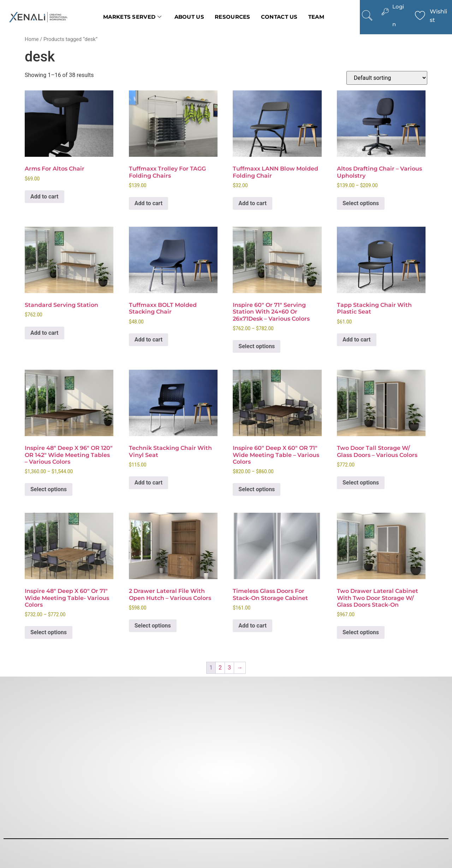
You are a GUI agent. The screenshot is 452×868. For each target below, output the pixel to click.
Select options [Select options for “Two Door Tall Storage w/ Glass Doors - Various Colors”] (361, 483)
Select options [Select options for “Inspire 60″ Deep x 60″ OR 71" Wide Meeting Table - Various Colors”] (257, 489)
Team (316, 17)
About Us (189, 17)
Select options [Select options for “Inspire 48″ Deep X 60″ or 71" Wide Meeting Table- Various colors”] (49, 632)
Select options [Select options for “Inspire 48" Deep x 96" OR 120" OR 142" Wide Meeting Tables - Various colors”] (49, 489)
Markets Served (132, 17)
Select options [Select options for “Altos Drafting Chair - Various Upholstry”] (361, 203)
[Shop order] (387, 78)
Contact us (279, 17)
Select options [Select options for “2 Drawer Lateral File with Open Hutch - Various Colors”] (153, 626)
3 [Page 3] (229, 668)
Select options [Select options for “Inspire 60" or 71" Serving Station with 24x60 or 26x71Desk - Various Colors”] (257, 346)
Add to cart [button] (44, 197)
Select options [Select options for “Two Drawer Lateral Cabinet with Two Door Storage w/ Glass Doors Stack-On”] (361, 632)
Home (32, 39)
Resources (233, 17)
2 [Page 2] (220, 668)
